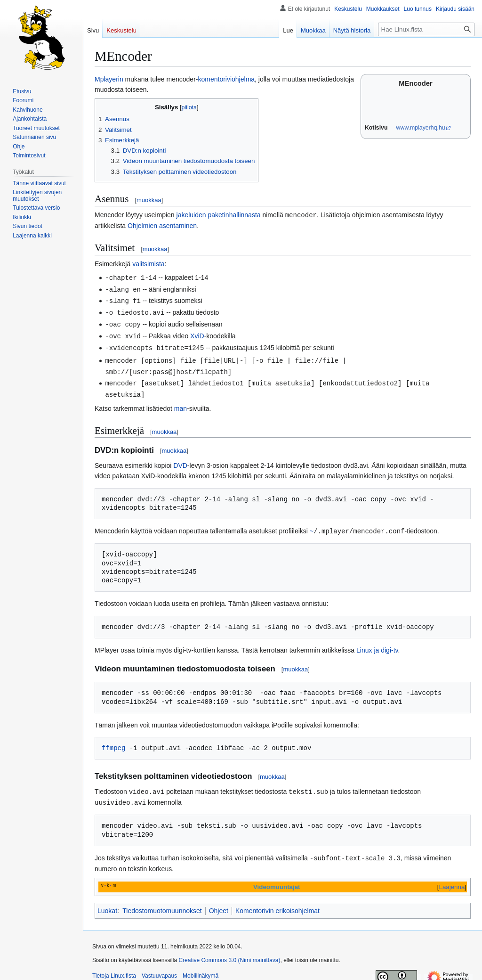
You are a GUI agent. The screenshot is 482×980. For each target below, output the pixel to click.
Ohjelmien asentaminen (162, 225)
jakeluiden (191, 215)
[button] (32, 236)
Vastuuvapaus (159, 968)
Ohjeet (219, 903)
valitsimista (148, 263)
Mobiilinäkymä (201, 968)
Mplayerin (109, 79)
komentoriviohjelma (226, 79)
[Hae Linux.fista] (426, 29)
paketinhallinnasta (234, 215)
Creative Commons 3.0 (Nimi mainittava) (229, 953)
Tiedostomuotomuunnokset (162, 903)
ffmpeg (113, 742)
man (181, 403)
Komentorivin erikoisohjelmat (277, 903)
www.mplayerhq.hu (421, 128)
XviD (197, 333)
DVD (180, 460)
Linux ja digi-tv (377, 644)
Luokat (107, 903)
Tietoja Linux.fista (114, 968)
